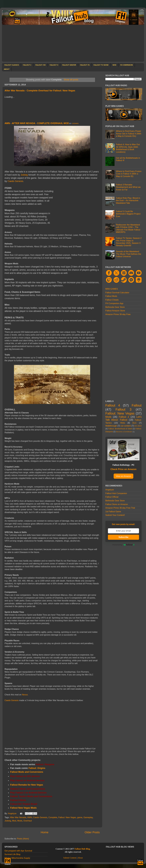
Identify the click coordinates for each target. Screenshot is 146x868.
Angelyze (110, 490)
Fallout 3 (124, 409)
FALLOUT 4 (54, 65)
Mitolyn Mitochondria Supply (17, 858)
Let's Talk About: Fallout (123, 418)
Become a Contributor (124, 432)
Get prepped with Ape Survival (18, 851)
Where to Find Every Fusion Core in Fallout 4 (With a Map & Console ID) (129, 174)
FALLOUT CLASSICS (12, 65)
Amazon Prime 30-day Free (118, 314)
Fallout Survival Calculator (117, 293)
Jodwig (75, 123)
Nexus (25, 695)
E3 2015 (138, 426)
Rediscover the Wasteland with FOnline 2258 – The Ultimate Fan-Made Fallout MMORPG (128, 228)
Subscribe (123, 537)
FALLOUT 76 (85, 65)
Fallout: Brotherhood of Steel (120, 429)
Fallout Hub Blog (82, 849)
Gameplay (88, 817)
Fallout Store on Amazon (117, 504)
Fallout (137, 405)
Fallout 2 (124, 417)
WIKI (114, 65)
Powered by (124, 545)
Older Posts (92, 832)
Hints (123, 423)
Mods (20, 821)
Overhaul (28, 821)
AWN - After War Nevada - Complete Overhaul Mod (37, 123)
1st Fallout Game (113, 511)
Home (45, 832)
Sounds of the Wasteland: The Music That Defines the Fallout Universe (128, 254)
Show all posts (71, 80)
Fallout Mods (111, 296)
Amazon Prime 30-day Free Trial (120, 508)
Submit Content (70, 858)
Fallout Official (112, 497)
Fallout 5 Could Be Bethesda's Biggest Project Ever (128, 214)
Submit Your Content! (115, 515)
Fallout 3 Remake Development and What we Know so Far (128, 187)
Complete (53, 817)
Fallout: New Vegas (67, 817)
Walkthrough (111, 426)
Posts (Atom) (23, 839)
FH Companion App (114, 303)
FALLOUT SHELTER (69, 65)
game (80, 817)
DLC (134, 423)
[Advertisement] (73, 44)
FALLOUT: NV (40, 65)
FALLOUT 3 (27, 65)
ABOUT (7, 69)
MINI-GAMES (112, 289)
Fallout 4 (113, 405)
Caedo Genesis (15, 181)
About (80, 858)
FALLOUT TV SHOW (101, 65)
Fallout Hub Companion (116, 493)
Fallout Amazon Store (115, 311)
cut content (126, 426)
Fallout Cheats (112, 300)
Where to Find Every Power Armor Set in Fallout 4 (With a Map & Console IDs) (129, 134)
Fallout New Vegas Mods (23, 808)
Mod (14, 821)
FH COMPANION (127, 65)
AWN (30, 817)
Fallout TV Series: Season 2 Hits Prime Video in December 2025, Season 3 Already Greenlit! (129, 242)
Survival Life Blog (12, 854)
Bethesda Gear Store (115, 307)
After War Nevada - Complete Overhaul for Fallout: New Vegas (40, 91)
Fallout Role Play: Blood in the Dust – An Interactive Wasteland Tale (128, 200)
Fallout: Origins (37, 768)
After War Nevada (18, 817)
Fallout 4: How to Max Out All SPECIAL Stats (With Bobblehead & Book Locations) (128, 148)
